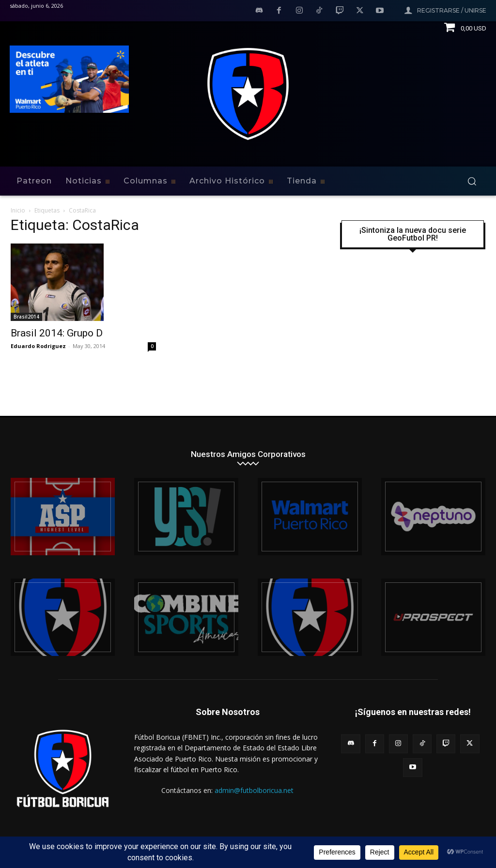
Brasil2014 (26, 317)
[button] (472, 181)
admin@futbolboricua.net (254, 790)
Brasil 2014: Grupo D (57, 333)
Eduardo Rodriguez (38, 346)
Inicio (18, 210)
